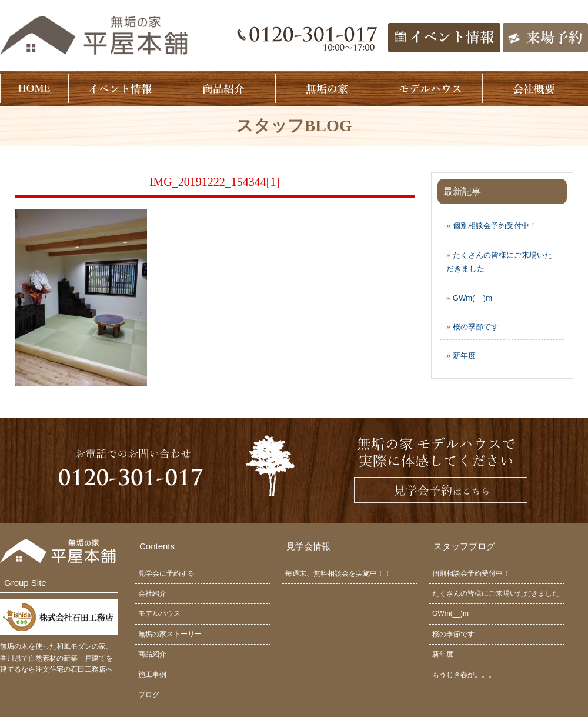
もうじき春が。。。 (464, 675)
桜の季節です (476, 327)
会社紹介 (152, 593)
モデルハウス (159, 613)
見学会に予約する (166, 573)
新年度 (464, 356)
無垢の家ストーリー (170, 634)
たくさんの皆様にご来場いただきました (496, 593)
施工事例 (152, 675)
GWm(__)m (472, 298)
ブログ (149, 695)
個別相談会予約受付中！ (495, 226)
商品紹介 (152, 654)
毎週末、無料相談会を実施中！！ (338, 573)
